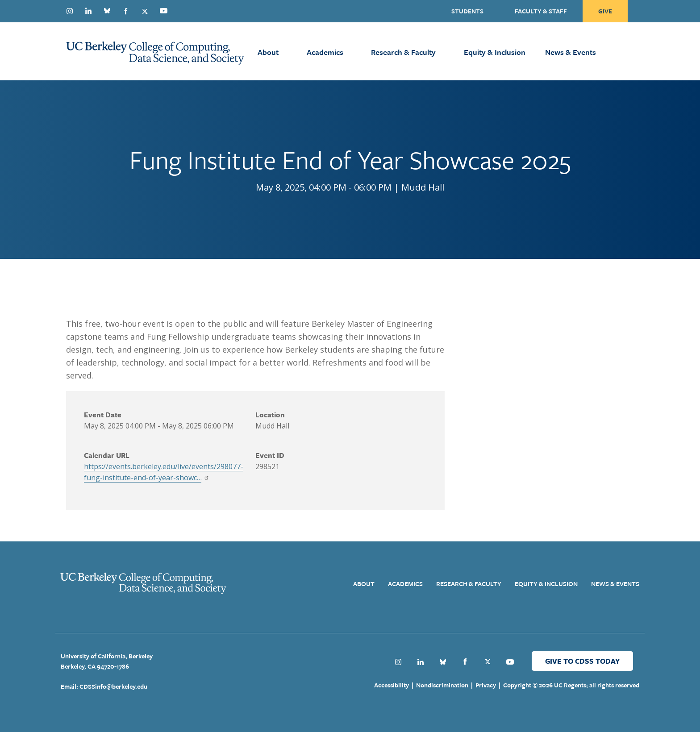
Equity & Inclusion (495, 52)
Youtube (163, 11)
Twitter (145, 11)
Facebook (126, 11)
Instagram (70, 11)
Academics (325, 52)
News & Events (571, 52)
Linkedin (88, 11)
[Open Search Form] (640, 51)
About (268, 52)
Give (605, 11)
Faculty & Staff (541, 11)
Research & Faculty (403, 52)
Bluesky (107, 11)
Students (467, 11)
